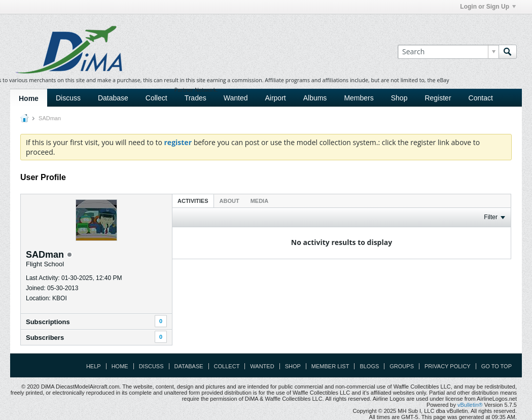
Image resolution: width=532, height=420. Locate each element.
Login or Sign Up (488, 7)
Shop (399, 98)
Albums (315, 98)
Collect (156, 98)
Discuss (68, 98)
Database (113, 98)
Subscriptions (48, 322)
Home (29, 98)
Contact (481, 98)
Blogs (369, 366)
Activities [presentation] (193, 201)
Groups (402, 366)
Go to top (496, 366)
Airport (275, 98)
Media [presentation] (259, 201)
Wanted (236, 98)
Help (94, 366)
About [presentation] (229, 201)
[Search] (448, 52)
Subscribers (45, 338)
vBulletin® (470, 405)
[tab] (193, 201)
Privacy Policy (448, 366)
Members (359, 98)
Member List (330, 366)
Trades (196, 98)
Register (438, 98)
